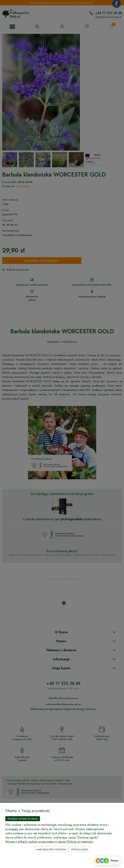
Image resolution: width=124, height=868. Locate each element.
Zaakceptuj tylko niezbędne (51, 849)
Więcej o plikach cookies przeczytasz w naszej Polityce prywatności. (50, 842)
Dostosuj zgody (80, 849)
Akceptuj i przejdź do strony (23, 819)
